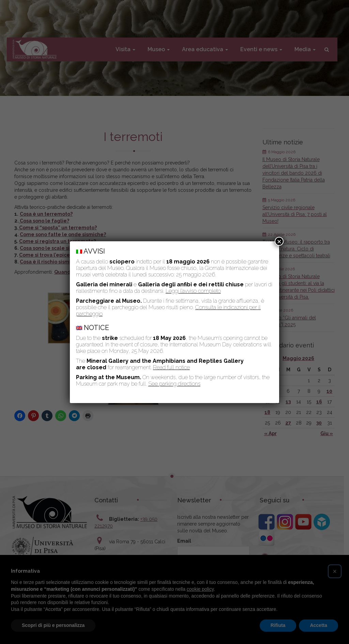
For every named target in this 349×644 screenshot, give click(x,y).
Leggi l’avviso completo (193, 291)
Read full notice (171, 367)
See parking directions (174, 384)
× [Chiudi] (279, 241)
